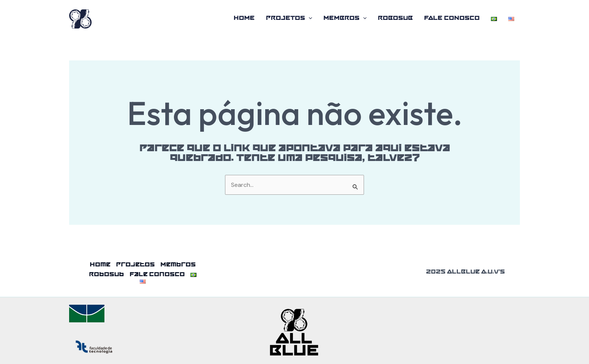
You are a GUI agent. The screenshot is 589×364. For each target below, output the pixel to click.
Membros (345, 19)
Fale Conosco (452, 19)
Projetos (289, 19)
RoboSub (395, 19)
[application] (309, 19)
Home (244, 19)
